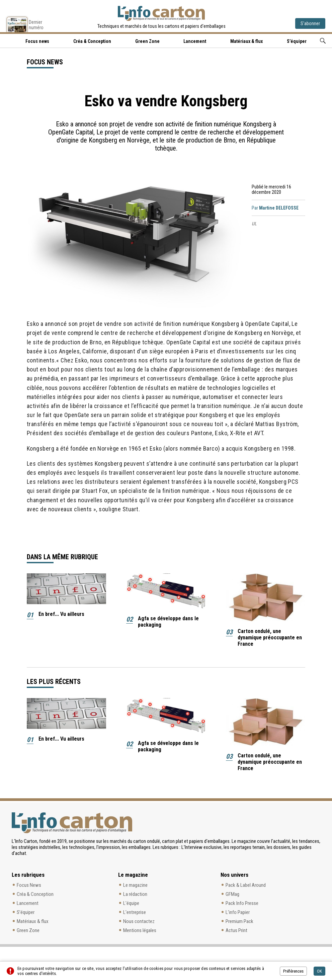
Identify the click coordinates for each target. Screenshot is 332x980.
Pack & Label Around (246, 885)
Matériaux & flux (246, 41)
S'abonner (310, 23)
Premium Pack (239, 921)
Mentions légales (140, 930)
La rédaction (135, 894)
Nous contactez (139, 921)
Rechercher (323, 41)
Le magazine (135, 885)
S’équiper (297, 41)
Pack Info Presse (242, 903)
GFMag (232, 894)
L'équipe (131, 903)
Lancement (195, 41)
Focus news (37, 41)
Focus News (29, 885)
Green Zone (147, 41)
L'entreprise (135, 912)
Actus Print (236, 930)
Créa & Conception (92, 41)
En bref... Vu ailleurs (61, 614)
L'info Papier (238, 912)
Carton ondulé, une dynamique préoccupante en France (270, 638)
